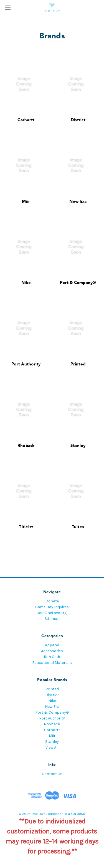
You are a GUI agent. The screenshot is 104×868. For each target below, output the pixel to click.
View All (52, 747)
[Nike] (26, 247)
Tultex (78, 527)
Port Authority (26, 364)
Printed (78, 364)
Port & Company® (78, 283)
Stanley (78, 446)
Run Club (52, 657)
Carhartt (26, 120)
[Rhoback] (26, 410)
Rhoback (26, 446)
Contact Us (52, 774)
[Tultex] (78, 491)
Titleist (26, 527)
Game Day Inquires (52, 607)
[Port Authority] (26, 328)
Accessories (52, 651)
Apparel (52, 645)
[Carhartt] (26, 84)
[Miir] (26, 166)
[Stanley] (78, 410)
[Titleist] (26, 491)
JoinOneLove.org (52, 613)
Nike (26, 283)
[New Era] (78, 166)
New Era (78, 202)
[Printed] (78, 328)
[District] (78, 84)
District (78, 120)
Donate (52, 601)
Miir (26, 202)
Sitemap (52, 619)
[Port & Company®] (78, 247)
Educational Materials (52, 663)
